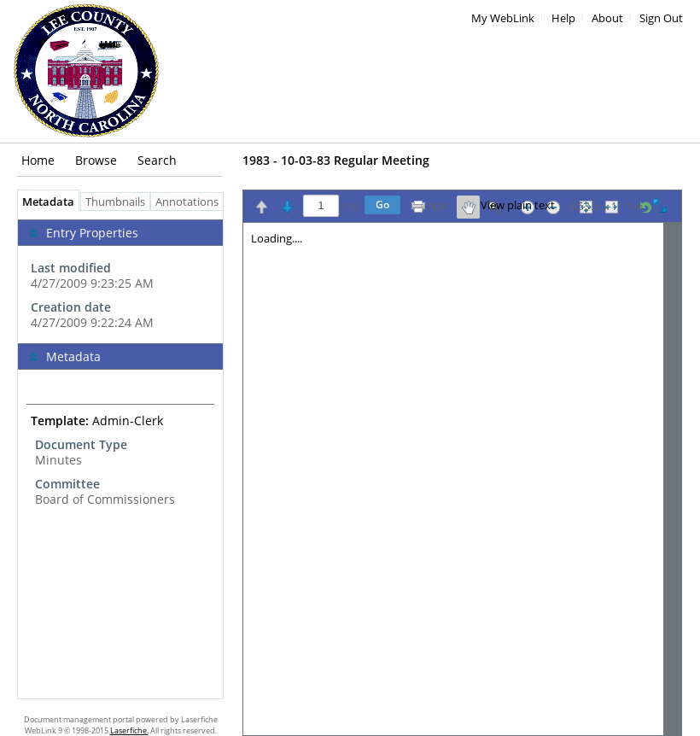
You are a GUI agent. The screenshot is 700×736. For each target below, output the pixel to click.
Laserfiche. (129, 730)
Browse (96, 160)
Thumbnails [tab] (115, 202)
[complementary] (120, 277)
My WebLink (503, 18)
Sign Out (661, 18)
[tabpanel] (120, 455)
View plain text (518, 206)
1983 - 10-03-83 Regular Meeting (336, 160)
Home (38, 160)
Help (563, 18)
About (607, 18)
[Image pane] (462, 479)
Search (157, 160)
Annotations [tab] (191, 202)
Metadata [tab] (44, 202)
